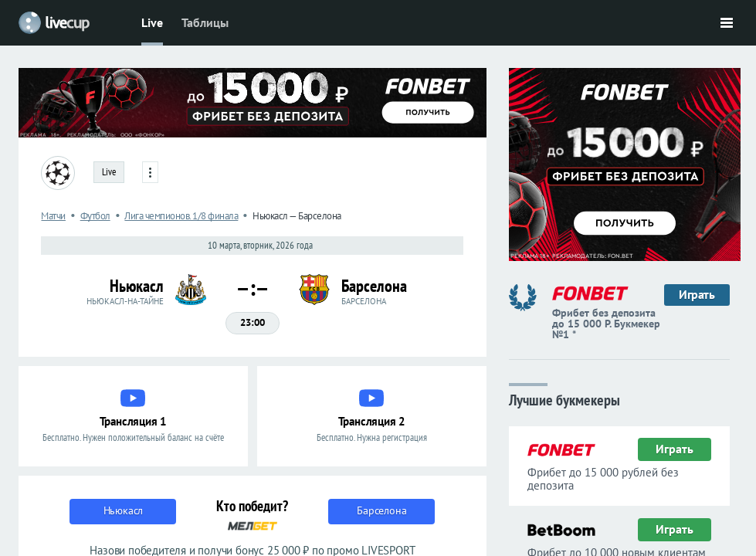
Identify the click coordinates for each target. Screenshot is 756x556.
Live (152, 22)
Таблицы (205, 22)
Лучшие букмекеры (564, 399)
